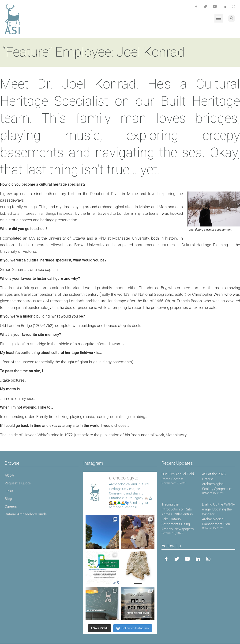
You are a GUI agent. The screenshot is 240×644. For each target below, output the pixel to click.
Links (9, 491)
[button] (219, 18)
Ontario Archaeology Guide (26, 514)
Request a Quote (18, 483)
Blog (8, 499)
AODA (9, 475)
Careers (11, 506)
